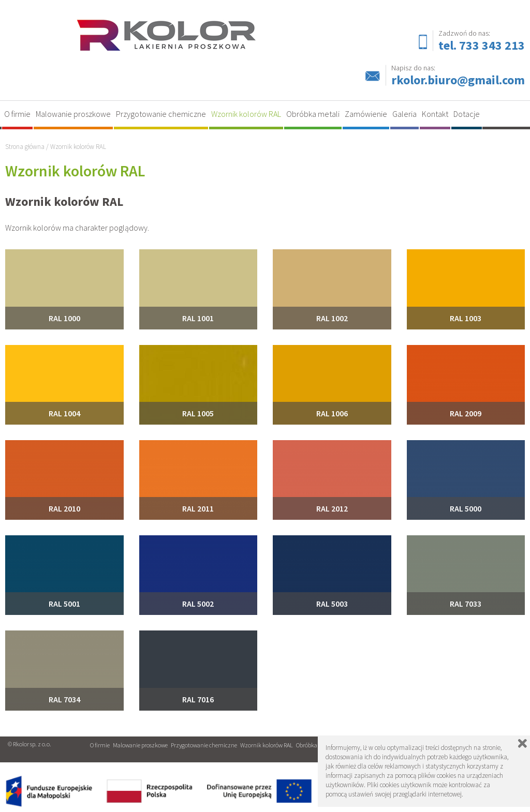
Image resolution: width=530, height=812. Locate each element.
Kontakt (435, 114)
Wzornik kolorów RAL (246, 114)
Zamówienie (366, 114)
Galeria (404, 114)
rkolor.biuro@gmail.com (458, 80)
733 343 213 (492, 45)
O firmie (17, 114)
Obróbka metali (313, 114)
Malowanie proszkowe (73, 114)
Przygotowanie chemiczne (161, 114)
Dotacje (467, 114)
